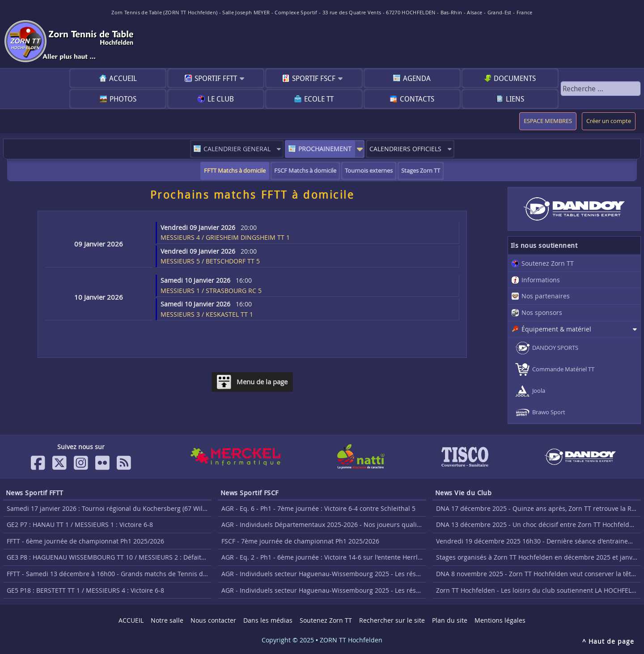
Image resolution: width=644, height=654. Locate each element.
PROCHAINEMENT (325, 149)
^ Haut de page (608, 641)
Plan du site (450, 620)
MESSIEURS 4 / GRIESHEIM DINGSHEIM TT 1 (225, 233)
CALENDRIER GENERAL (237, 149)
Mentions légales (500, 620)
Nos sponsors (542, 312)
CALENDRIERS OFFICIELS (405, 149)
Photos (123, 99)
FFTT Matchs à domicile (235, 171)
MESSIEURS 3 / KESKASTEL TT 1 (207, 309)
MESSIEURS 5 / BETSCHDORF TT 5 (210, 256)
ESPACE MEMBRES (548, 121)
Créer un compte (609, 121)
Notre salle (167, 620)
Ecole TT (319, 99)
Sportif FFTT (216, 78)
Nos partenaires (546, 296)
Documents (515, 78)
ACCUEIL (123, 78)
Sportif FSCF (314, 78)
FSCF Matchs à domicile (305, 171)
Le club (221, 99)
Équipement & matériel (556, 329)
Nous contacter (213, 620)
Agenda (417, 78)
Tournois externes (369, 171)
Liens (515, 99)
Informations (541, 280)
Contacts (417, 99)
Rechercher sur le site (392, 620)
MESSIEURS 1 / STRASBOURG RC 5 (211, 285)
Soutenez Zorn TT (548, 263)
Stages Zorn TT (421, 171)
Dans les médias (268, 620)
